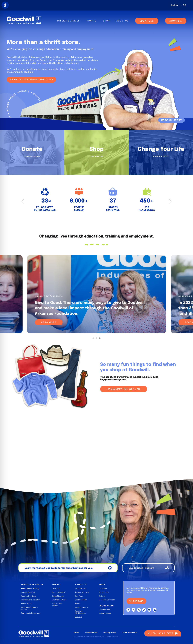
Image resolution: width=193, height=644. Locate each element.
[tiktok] (144, 610)
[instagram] (139, 610)
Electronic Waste (59, 600)
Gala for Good (105, 613)
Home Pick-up (58, 596)
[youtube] (149, 610)
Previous (23, 201)
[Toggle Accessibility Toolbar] (5, 5)
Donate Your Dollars (57, 604)
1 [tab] (94, 339)
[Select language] (174, 5)
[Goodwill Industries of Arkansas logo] (24, 18)
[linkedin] (155, 610)
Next (170, 201)
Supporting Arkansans (49, 296)
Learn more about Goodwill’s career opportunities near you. (59, 568)
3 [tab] (101, 339)
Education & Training (30, 588)
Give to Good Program (141, 568)
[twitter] (134, 610)
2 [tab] (97, 339)
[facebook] (128, 610)
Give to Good (104, 610)
